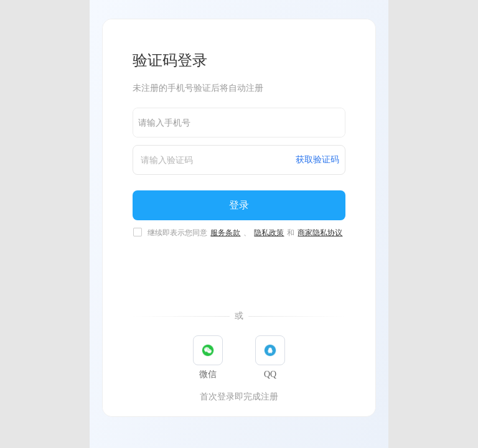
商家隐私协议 (320, 233)
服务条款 (225, 233)
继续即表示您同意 (246, 233)
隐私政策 (269, 233)
